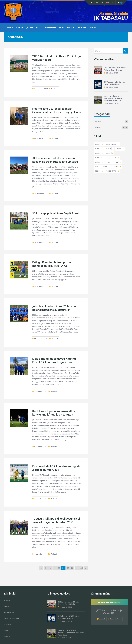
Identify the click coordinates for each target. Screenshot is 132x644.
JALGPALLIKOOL (34, 27)
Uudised (71, 27)
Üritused (82, 27)
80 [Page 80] (59, 568)
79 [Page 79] (55, 568)
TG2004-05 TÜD (112, 171)
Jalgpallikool (9, 612)
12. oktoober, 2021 (41, 286)
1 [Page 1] (46, 568)
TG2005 (99, 144)
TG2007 (99, 153)
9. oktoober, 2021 (41, 391)
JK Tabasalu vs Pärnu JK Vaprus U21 (109, 612)
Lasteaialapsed (112, 144)
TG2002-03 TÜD (102, 158)
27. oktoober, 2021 (41, 194)
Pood (61, 27)
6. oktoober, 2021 (41, 446)
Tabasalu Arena (116, 619)
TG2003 (109, 149)
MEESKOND (50, 27)
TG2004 (99, 149)
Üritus (107, 167)
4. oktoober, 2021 (41, 554)
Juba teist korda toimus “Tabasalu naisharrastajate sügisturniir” (54, 308)
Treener (109, 153)
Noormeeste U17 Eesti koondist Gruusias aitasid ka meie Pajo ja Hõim (57, 110)
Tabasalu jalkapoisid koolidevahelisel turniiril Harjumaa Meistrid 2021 (56, 520)
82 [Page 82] (68, 568)
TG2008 (99, 171)
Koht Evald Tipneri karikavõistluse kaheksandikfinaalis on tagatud (54, 413)
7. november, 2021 (41, 89)
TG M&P (109, 162)
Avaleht (9, 27)
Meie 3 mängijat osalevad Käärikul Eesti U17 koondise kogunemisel (54, 360)
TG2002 (99, 162)
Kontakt (94, 27)
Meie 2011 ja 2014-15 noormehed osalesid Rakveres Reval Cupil (113, 98)
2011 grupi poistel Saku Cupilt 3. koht (56, 213)
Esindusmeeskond (11, 618)
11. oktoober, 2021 (41, 339)
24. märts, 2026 (112, 87)
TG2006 (115, 158)
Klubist (20, 27)
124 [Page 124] (81, 568)
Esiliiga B (102, 619)
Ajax (98, 167)
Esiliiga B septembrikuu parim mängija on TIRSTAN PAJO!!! (52, 264)
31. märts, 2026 (112, 73)
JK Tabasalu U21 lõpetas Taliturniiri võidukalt (115, 83)
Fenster (120, 149)
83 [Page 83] (72, 568)
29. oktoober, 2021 (41, 138)
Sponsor (117, 167)
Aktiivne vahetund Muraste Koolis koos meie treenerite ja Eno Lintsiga (55, 160)
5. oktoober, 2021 (41, 499)
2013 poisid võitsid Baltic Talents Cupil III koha (115, 69)
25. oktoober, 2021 (41, 242)
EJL (119, 162)
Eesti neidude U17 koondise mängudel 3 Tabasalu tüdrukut (57, 468)
